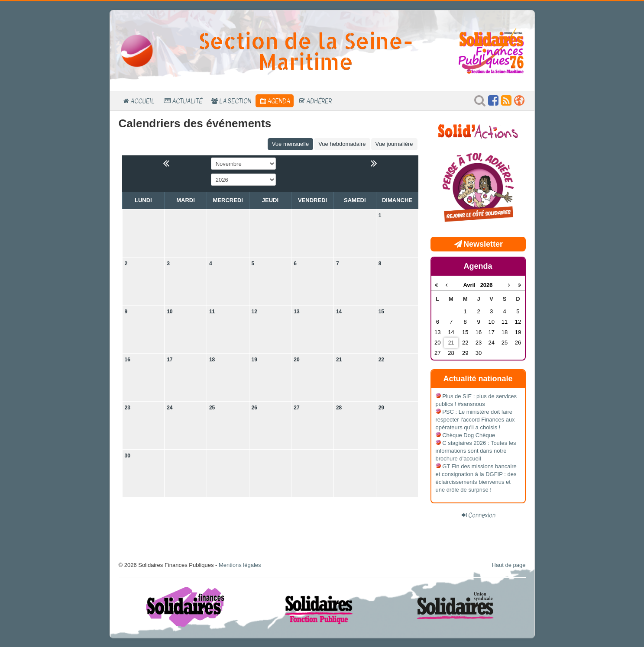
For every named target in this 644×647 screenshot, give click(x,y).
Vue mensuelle (291, 144)
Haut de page (508, 565)
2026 (487, 285)
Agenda (279, 101)
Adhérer (319, 101)
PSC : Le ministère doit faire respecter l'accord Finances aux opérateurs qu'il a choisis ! (475, 420)
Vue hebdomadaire (342, 144)
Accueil (142, 101)
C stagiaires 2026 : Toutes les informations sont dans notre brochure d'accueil (476, 451)
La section (235, 101)
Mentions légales (240, 565)
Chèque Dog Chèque (469, 435)
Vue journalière (394, 144)
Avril (471, 285)
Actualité (187, 101)
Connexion (482, 515)
